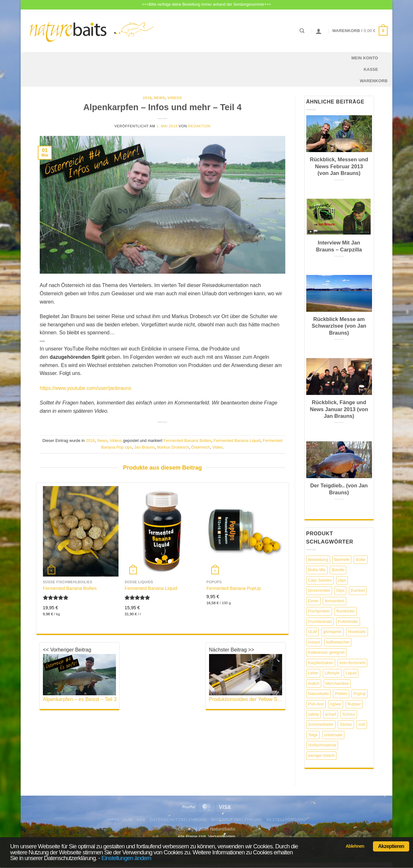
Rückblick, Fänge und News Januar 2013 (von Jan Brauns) (339, 409)
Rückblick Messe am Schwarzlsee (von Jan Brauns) (339, 326)
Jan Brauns (144, 447)
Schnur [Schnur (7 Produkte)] (349, 714)
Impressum (120, 820)
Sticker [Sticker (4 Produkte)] (346, 724)
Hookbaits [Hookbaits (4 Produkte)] (357, 632)
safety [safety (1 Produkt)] (314, 714)
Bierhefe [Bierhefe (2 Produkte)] (342, 560)
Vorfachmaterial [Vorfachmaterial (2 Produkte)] (322, 745)
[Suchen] (302, 31)
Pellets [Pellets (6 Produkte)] (341, 694)
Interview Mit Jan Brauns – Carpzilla (339, 246)
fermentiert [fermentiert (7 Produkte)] (334, 601)
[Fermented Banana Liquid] (162, 531)
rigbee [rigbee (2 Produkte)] (336, 704)
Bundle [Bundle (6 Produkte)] (338, 570)
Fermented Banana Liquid (237, 441)
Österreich (201, 447)
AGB (141, 820)
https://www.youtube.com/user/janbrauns (85, 388)
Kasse (371, 69)
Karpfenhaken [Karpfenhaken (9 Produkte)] (321, 663)
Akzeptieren (391, 846)
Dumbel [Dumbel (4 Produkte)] (358, 590)
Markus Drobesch (173, 447)
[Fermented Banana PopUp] (244, 531)
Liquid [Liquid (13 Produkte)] (351, 673)
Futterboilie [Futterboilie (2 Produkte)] (348, 621)
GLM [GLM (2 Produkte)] (313, 632)
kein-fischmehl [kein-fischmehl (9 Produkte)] (353, 663)
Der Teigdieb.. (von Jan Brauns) (339, 489)
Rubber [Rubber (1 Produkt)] (354, 704)
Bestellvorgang (286, 820)
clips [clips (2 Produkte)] (342, 580)
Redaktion (199, 126)
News (159, 98)
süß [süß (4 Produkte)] (362, 724)
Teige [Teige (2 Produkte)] (313, 735)
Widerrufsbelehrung (237, 820)
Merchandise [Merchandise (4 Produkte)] (337, 683)
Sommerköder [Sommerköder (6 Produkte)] (321, 724)
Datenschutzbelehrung (178, 820)
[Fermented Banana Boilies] (81, 531)
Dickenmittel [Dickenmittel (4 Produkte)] (319, 590)
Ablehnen (355, 846)
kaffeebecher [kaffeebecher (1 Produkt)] (338, 642)
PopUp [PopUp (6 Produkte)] (359, 694)
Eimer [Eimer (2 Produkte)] (313, 601)
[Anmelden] (319, 31)
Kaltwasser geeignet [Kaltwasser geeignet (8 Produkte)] (326, 652)
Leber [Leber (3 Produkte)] (313, 673)
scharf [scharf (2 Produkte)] (331, 714)
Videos (175, 98)
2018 (147, 98)
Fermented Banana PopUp (234, 588)
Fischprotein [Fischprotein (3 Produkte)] (319, 611)
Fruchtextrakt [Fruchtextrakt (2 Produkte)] (320, 621)
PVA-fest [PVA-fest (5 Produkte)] (316, 704)
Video (217, 447)
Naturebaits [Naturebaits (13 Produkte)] (318, 694)
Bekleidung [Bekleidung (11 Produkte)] (318, 560)
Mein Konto (365, 58)
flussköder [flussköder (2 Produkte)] (346, 611)
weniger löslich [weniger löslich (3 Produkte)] (322, 755)
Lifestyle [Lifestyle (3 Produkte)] (332, 673)
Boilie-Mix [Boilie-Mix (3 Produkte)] (317, 570)
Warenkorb (374, 81)
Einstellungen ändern (126, 858)
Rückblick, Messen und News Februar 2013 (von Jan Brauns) (339, 166)
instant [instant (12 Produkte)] (314, 642)
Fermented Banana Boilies (188, 441)
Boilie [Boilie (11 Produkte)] (360, 560)
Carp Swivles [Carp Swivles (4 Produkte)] (320, 580)
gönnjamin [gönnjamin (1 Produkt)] (332, 632)
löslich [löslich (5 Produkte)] (314, 683)
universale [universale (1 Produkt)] (333, 735)
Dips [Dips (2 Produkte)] (341, 590)
